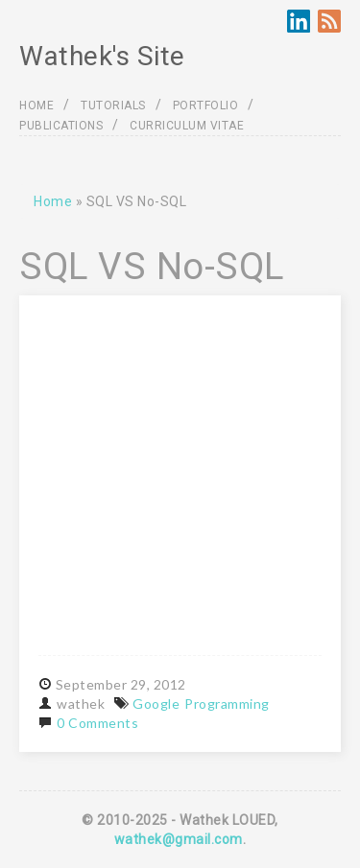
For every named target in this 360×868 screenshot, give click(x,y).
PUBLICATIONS (61, 126)
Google (156, 704)
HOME (36, 106)
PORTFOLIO (206, 106)
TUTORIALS (113, 106)
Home (53, 201)
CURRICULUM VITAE (187, 126)
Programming (227, 704)
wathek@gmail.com (179, 839)
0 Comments (97, 723)
